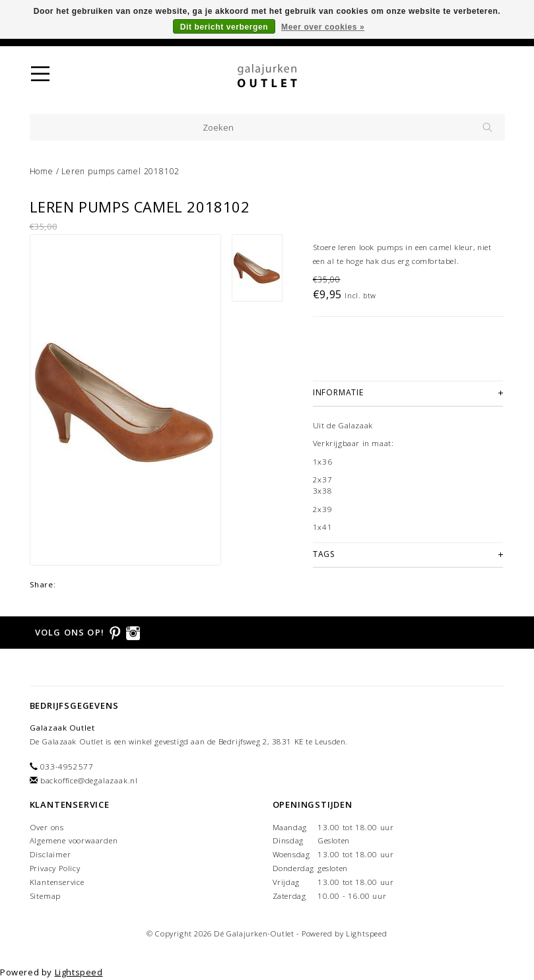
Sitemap (46, 896)
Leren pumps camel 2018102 (120, 171)
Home (42, 171)
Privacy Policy (55, 868)
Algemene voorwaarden (74, 840)
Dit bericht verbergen (224, 27)
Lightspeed (367, 933)
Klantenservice (57, 882)
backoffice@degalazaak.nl (89, 780)
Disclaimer (50, 854)
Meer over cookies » (323, 27)
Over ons (47, 827)
